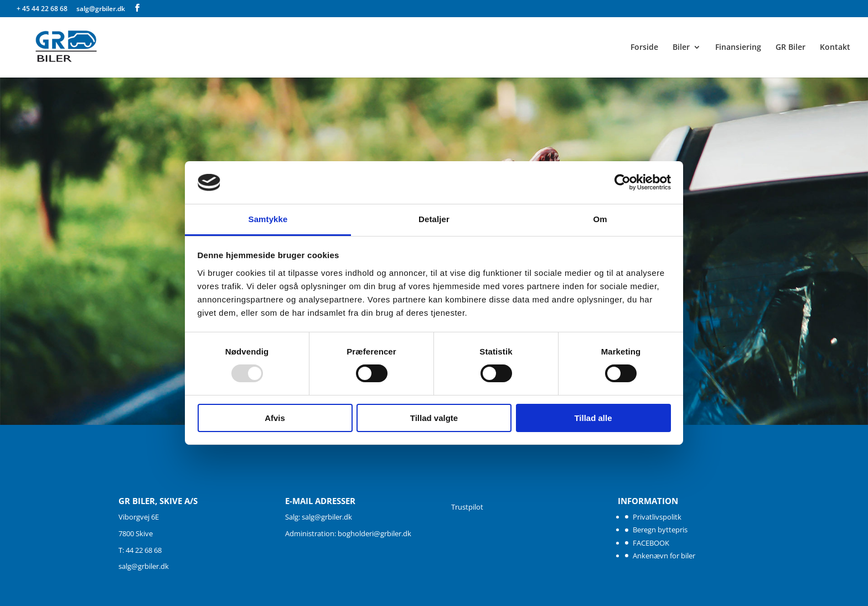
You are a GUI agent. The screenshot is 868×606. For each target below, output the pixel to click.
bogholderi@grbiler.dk (374, 533)
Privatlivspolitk (657, 517)
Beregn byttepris (660, 530)
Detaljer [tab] (434, 219)
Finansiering (738, 48)
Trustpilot (467, 507)
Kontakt (835, 48)
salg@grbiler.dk (144, 566)
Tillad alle (593, 418)
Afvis (275, 418)
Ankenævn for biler (664, 556)
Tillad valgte (434, 418)
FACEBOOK (651, 543)
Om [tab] (600, 219)
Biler (681, 48)
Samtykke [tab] (268, 219)
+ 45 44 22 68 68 (43, 9)
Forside (644, 48)
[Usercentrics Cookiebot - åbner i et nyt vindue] (622, 182)
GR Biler (790, 48)
